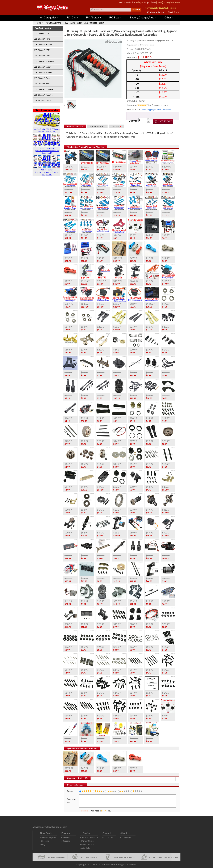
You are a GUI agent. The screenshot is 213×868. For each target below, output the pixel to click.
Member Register (49, 837)
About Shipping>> (148, 110)
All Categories (49, 18)
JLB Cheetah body (42, 84)
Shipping (66, 841)
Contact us (108, 837)
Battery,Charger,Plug (143, 18)
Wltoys (139, 2)
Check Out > (173, 12)
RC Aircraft (93, 18)
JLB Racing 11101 (42, 33)
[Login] (160, 2)
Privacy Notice (87, 841)
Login (104, 811)
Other (169, 18)
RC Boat (115, 18)
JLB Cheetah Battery (43, 44)
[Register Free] (173, 2)
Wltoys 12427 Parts (123, 13)
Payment (66, 837)
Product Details (75, 126)
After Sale (86, 848)
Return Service (88, 844)
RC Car (72, 18)
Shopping (45, 841)
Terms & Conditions (90, 837)
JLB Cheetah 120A (42, 50)
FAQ (43, 844)
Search (136, 10)
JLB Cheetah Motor (42, 67)
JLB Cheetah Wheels (43, 73)
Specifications (97, 126)
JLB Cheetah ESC (42, 56)
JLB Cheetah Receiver (44, 95)
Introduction (126, 837)
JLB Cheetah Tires (42, 78)
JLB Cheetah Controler (44, 89)
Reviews (116, 127)
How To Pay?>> (164, 110)
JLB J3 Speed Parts (43, 101)
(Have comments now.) (157, 105)
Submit (84, 811)
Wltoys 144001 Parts (109, 13)
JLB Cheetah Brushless (44, 61)
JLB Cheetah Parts (42, 39)
